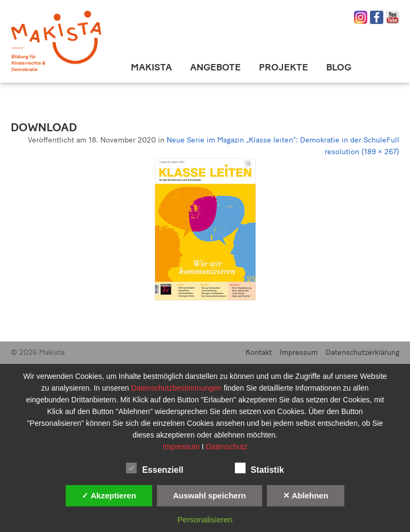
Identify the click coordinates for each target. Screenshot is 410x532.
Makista (151, 67)
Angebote (215, 67)
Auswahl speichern (210, 495)
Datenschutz (227, 447)
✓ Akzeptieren (109, 495)
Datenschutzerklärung (362, 352)
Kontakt (259, 352)
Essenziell (155, 468)
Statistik (259, 468)
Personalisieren (205, 519)
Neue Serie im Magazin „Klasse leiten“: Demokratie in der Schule (277, 140)
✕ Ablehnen (306, 495)
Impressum (299, 352)
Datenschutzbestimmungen (177, 388)
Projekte (283, 67)
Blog (339, 67)
